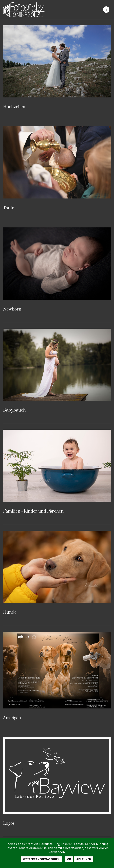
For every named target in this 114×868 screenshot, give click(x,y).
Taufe (9, 208)
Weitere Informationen (41, 859)
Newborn (12, 309)
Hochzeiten (14, 107)
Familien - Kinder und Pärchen (33, 511)
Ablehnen (84, 859)
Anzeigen (12, 718)
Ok (69, 859)
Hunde (10, 612)
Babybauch (14, 410)
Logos (9, 823)
